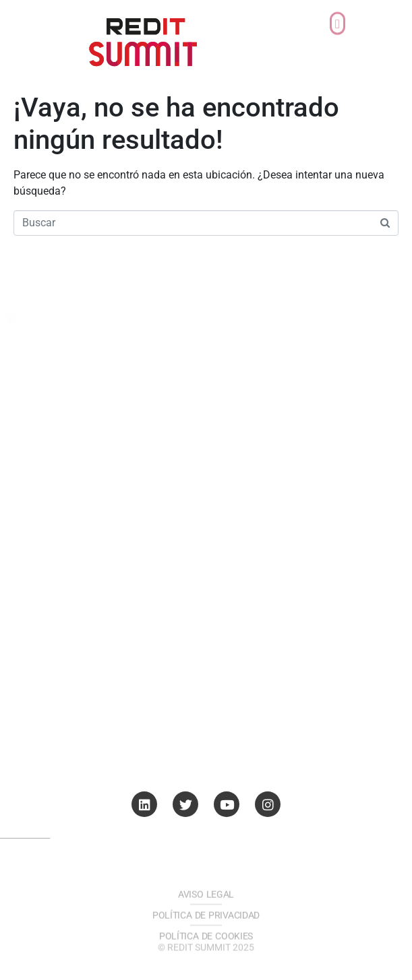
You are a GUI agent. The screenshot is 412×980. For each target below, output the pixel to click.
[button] (337, 16)
